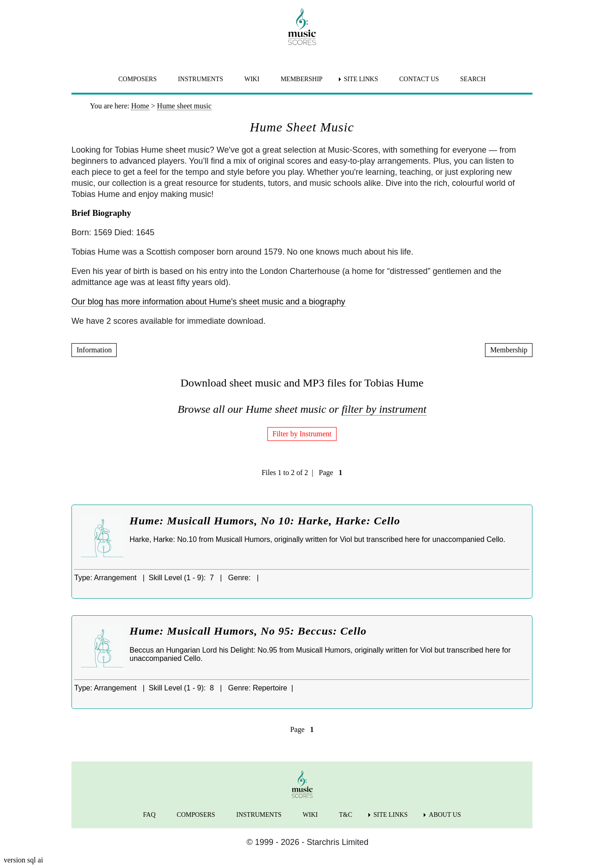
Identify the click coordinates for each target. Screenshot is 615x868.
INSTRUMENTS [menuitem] (201, 79)
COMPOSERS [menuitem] (138, 79)
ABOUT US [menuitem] (445, 815)
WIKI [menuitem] (252, 79)
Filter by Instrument (302, 434)
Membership (509, 350)
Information (94, 350)
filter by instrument (384, 409)
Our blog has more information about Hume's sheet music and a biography (208, 302)
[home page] (302, 27)
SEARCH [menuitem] (473, 79)
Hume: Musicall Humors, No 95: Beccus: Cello (248, 631)
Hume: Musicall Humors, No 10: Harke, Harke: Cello (265, 521)
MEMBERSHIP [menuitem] (302, 79)
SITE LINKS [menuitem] (361, 79)
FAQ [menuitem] (149, 815)
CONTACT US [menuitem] (419, 79)
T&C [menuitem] (346, 815)
